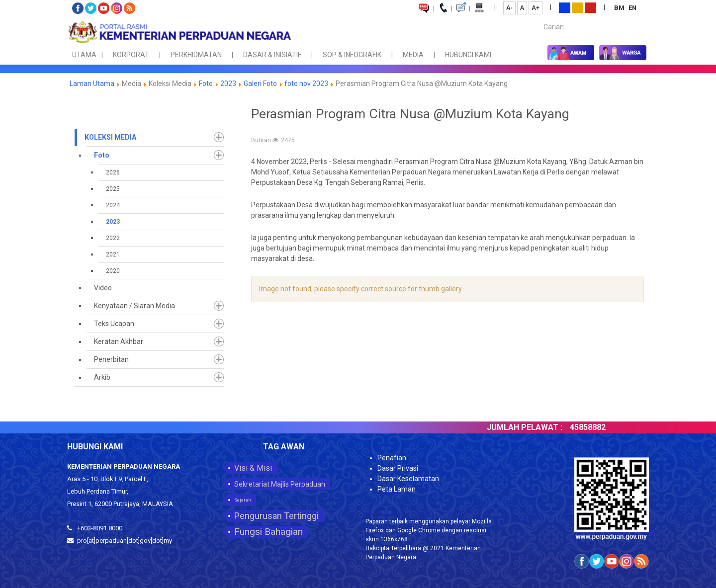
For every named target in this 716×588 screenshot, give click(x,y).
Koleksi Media (110, 137)
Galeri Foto (260, 84)
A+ (536, 8)
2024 (113, 205)
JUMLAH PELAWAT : (533, 427)
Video (103, 288)
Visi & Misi (253, 468)
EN (632, 8)
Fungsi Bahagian (268, 532)
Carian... (539, 18)
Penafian (392, 458)
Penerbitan (111, 359)
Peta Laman (397, 489)
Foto (207, 84)
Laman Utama (92, 84)
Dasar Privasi (398, 468)
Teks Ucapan (114, 324)
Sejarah (243, 500)
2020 (113, 271)
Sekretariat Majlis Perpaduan (280, 484)
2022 (113, 238)
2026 (113, 172)
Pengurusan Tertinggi (276, 516)
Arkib (102, 377)
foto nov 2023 (306, 84)
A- (509, 8)
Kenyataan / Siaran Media (134, 306)
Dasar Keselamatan (408, 479)
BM (620, 8)
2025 (113, 189)
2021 (113, 254)
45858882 (596, 427)
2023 (228, 84)
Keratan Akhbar (119, 341)
